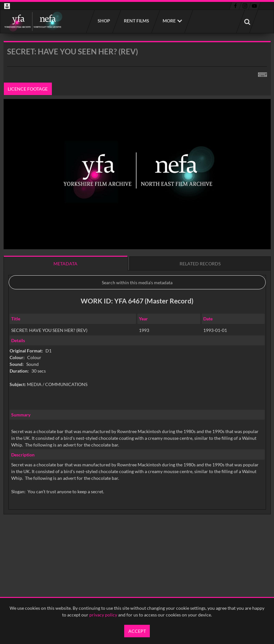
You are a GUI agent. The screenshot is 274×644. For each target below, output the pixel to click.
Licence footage (28, 89)
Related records (200, 264)
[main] (137, 294)
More (169, 21)
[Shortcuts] (262, 73)
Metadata (65, 264)
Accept (137, 631)
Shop (104, 21)
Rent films (136, 21)
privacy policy (103, 615)
